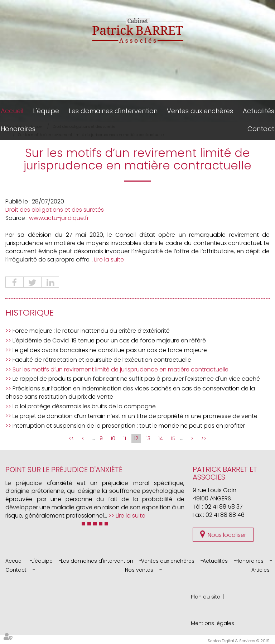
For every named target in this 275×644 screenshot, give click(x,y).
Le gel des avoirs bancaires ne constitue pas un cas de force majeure (110, 350)
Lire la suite (109, 259)
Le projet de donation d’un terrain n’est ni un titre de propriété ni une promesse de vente (135, 416)
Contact (261, 129)
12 (136, 438)
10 (113, 438)
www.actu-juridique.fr (59, 218)
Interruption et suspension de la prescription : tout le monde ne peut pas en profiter (129, 426)
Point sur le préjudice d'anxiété (64, 470)
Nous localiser (227, 535)
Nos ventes (139, 570)
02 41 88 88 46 (225, 515)
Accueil (12, 111)
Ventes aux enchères (200, 111)
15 (173, 438)
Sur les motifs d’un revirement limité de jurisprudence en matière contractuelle (120, 369)
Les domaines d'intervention (113, 111)
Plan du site (206, 597)
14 (161, 438)
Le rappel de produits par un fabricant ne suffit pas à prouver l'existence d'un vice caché (136, 379)
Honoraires (18, 129)
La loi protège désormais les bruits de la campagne (84, 406)
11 (125, 438)
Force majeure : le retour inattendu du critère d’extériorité (91, 331)
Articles (260, 570)
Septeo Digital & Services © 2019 (239, 641)
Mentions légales (213, 623)
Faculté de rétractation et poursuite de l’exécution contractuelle (102, 360)
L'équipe (46, 111)
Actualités (259, 111)
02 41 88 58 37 (224, 507)
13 (148, 438)
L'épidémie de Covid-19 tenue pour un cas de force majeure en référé (109, 340)
